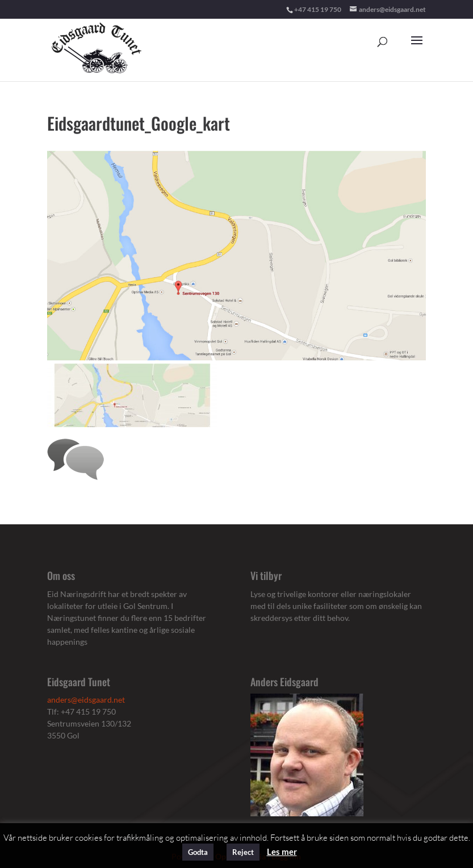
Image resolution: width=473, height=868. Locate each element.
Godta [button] (198, 852)
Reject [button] (243, 852)
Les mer (282, 852)
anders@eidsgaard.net (86, 700)
